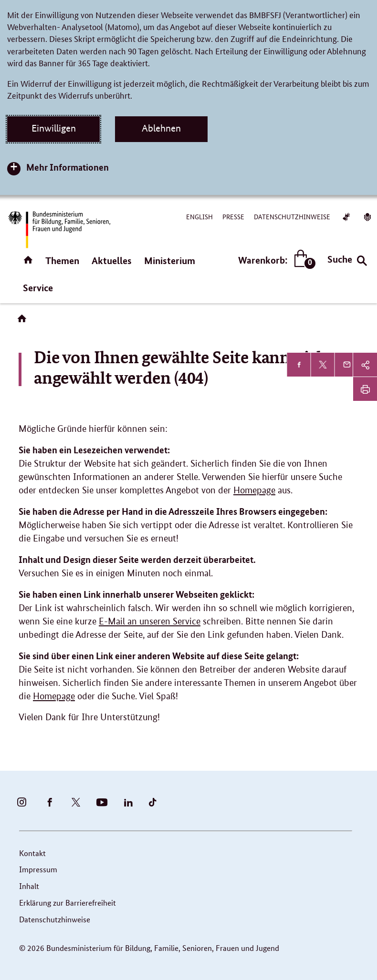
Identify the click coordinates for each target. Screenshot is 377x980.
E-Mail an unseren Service (150, 621)
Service (38, 288)
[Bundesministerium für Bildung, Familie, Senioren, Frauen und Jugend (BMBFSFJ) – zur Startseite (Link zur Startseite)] (59, 230)
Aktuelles (112, 260)
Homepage (254, 490)
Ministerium (170, 260)
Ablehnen (161, 128)
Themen (62, 260)
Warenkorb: (275, 260)
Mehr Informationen (68, 167)
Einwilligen (54, 128)
